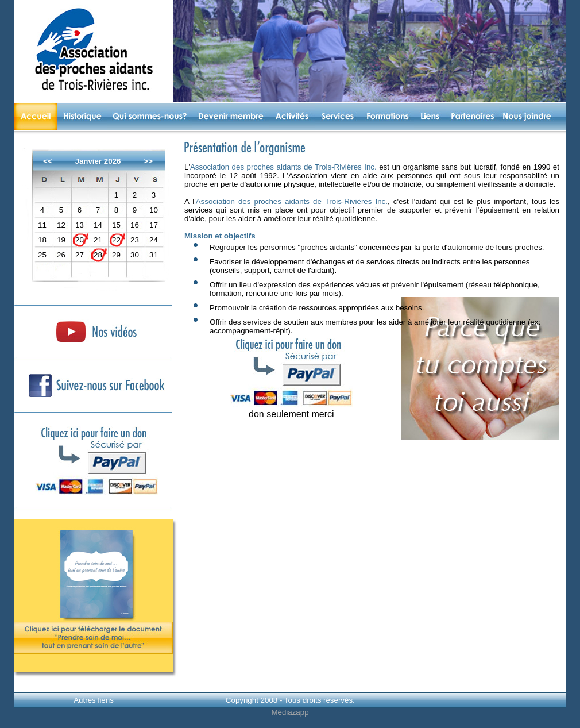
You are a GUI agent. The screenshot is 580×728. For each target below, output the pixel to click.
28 (98, 255)
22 (116, 240)
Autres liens (94, 700)
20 (80, 240)
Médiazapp (290, 712)
